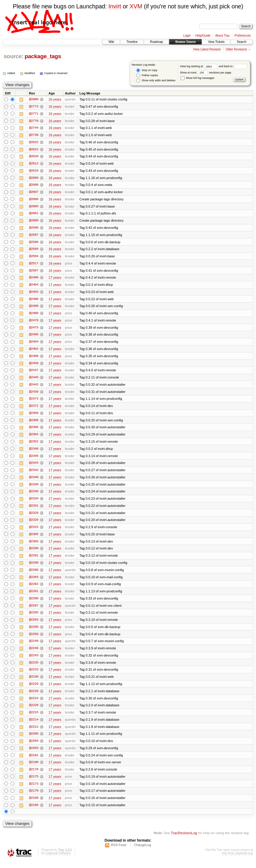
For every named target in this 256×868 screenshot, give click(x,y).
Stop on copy (147, 70)
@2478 (34, 322)
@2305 (34, 538)
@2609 (34, 178)
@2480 (34, 315)
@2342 (34, 474)
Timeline (132, 42)
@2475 (34, 330)
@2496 (34, 279)
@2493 (34, 294)
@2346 (34, 459)
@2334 (34, 502)
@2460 (34, 358)
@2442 (34, 387)
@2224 (34, 704)
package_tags (43, 56)
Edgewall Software (58, 860)
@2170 (34, 798)
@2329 (34, 517)
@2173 (34, 790)
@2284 (34, 582)
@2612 (34, 164)
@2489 (34, 308)
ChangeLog (142, 852)
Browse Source (185, 42)
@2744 (34, 128)
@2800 (34, 99)
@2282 (34, 589)
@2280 (34, 603)
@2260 (34, 632)
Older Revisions (236, 49)
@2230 (34, 682)
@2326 (34, 524)
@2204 (34, 747)
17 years (55, 279)
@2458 (34, 366)
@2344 (34, 466)
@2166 (34, 812)
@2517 (34, 265)
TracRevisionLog (184, 840)
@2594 (34, 258)
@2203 (34, 754)
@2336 (34, 495)
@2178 (34, 776)
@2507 (34, 272)
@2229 (34, 690)
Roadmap (157, 42)
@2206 (34, 740)
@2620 (34, 157)
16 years (55, 99)
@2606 (34, 200)
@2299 (34, 553)
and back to (233, 66)
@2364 (34, 438)
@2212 (34, 733)
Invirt (115, 6)
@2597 (34, 236)
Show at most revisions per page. (206, 73)
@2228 (34, 697)
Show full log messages (197, 78)
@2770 (34, 121)
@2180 (34, 769)
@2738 (34, 135)
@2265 (34, 618)
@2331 (34, 510)
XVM (136, 6)
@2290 (34, 567)
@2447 (34, 373)
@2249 (34, 646)
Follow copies (147, 75)
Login (187, 36)
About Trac (222, 36)
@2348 (34, 452)
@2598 (34, 229)
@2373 (34, 402)
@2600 (34, 222)
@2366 (34, 430)
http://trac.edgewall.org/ (237, 860)
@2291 (34, 560)
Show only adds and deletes (156, 81)
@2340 (34, 481)
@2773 (34, 106)
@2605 (34, 207)
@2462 (34, 351)
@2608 (34, 186)
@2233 (34, 675)
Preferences (243, 36)
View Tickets (216, 42)
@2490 (34, 301)
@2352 (34, 445)
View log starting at (199, 66)
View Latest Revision (207, 49)
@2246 (34, 654)
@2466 (34, 337)
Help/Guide (203, 36)
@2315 (34, 531)
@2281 (34, 596)
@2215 (34, 718)
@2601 (34, 214)
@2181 (34, 762)
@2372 (34, 409)
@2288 (34, 574)
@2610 (34, 171)
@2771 (34, 114)
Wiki (111, 42)
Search (242, 42)
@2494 (34, 286)
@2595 (34, 250)
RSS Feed (119, 852)
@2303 (34, 546)
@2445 (34, 380)
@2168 (34, 805)
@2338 (34, 488)
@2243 (34, 661)
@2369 (34, 416)
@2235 (34, 668)
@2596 (34, 243)
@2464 (34, 344)
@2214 (34, 726)
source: (14, 56)
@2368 (34, 423)
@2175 (34, 783)
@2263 (34, 625)
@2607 (34, 193)
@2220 (34, 711)
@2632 (34, 142)
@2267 (34, 610)
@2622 (34, 150)
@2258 (34, 639)
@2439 (34, 394)
